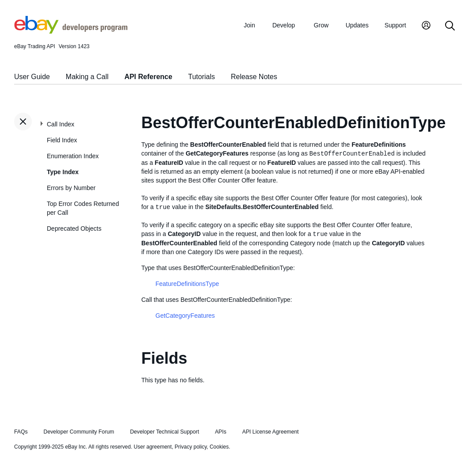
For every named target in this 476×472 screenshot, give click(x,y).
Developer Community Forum (79, 432)
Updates (357, 25)
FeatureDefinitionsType (187, 284)
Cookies (219, 447)
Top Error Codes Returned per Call (83, 208)
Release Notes (254, 77)
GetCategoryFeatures (185, 316)
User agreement (153, 447)
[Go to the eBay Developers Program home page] (71, 31)
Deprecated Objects (74, 228)
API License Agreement (270, 432)
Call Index (60, 124)
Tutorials (202, 77)
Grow (321, 25)
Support (395, 25)
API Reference (149, 77)
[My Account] (426, 26)
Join (249, 25)
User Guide (32, 77)
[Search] (450, 26)
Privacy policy (191, 447)
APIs (221, 432)
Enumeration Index (73, 156)
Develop (284, 25)
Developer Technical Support (164, 432)
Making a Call (87, 77)
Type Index (63, 172)
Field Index (62, 140)
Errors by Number (71, 188)
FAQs (21, 432)
